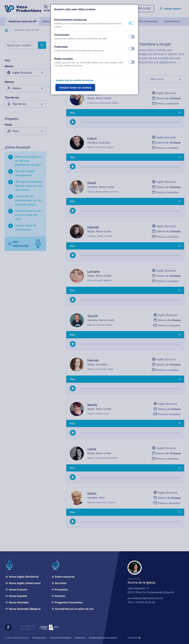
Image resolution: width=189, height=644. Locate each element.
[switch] (132, 23)
